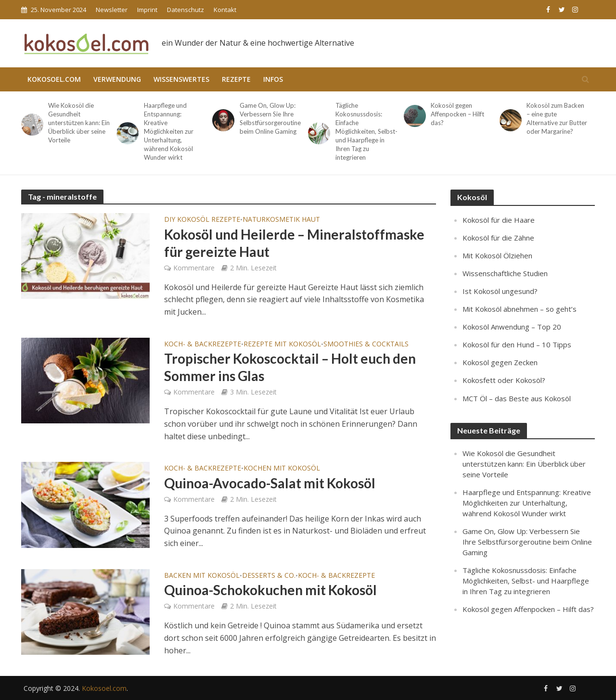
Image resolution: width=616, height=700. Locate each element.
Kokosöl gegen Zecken (500, 362)
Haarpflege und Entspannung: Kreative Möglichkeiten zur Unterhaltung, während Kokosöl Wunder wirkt (169, 131)
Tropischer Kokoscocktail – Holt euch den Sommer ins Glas (290, 367)
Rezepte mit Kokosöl (282, 344)
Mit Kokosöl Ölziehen (497, 255)
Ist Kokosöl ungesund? (500, 291)
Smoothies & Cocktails (366, 344)
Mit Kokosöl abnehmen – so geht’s (520, 309)
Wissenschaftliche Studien (505, 273)
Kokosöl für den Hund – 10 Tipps (517, 344)
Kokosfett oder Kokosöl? (504, 380)
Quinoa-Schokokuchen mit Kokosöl (270, 590)
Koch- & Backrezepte (203, 344)
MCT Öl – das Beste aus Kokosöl (517, 398)
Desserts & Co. (269, 576)
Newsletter (112, 10)
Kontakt (225, 10)
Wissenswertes (181, 79)
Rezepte (236, 79)
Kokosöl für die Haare (499, 220)
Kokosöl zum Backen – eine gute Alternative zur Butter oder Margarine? (557, 118)
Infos (273, 79)
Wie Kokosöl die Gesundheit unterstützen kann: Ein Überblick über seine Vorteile (79, 123)
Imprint (147, 10)
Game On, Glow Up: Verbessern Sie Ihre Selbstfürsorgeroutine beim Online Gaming (270, 118)
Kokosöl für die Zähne (498, 238)
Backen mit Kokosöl (202, 576)
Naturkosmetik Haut (281, 220)
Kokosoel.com (54, 79)
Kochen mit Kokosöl (282, 469)
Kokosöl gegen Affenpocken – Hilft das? (457, 114)
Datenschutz (186, 10)
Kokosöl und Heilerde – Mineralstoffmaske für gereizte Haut (294, 243)
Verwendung (117, 79)
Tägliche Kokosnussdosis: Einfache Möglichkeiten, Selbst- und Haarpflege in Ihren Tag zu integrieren (366, 131)
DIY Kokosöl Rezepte (202, 220)
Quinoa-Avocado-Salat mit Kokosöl (270, 483)
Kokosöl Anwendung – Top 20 (512, 327)
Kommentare (194, 268)
